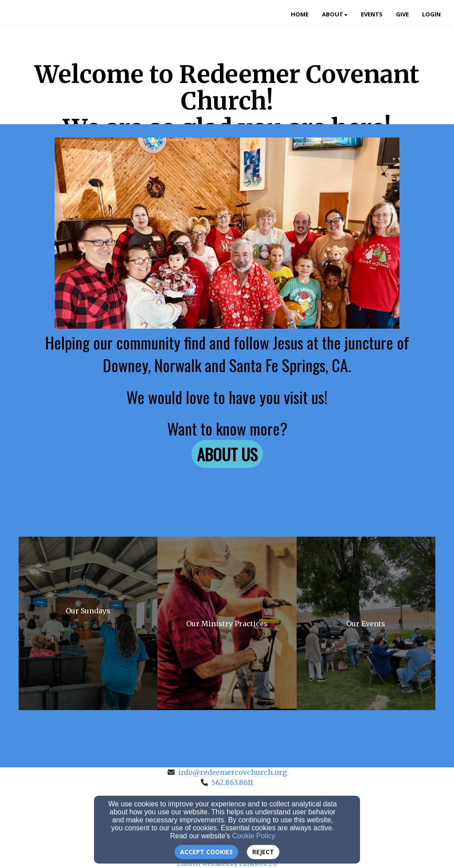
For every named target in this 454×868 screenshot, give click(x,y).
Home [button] (300, 14)
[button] (227, 454)
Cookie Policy (254, 836)
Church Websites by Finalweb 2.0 (227, 864)
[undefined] (88, 623)
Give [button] (402, 14)
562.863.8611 (232, 782)
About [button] (335, 14)
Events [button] (372, 14)
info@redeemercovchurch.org (233, 772)
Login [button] (431, 14)
